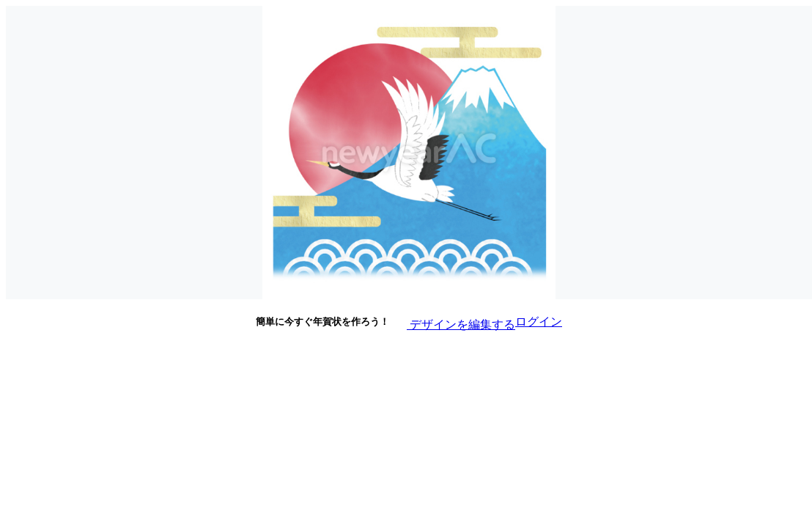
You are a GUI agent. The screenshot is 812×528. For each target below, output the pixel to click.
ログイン (539, 322)
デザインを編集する (452, 321)
